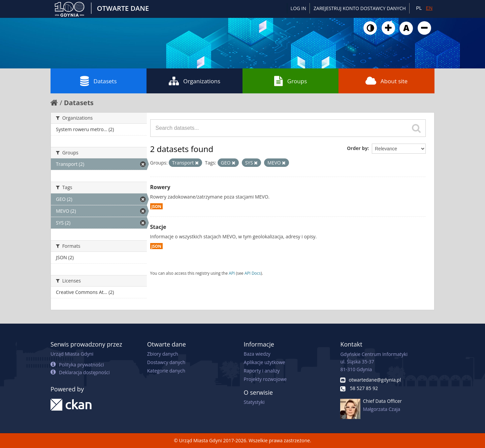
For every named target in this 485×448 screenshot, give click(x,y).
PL (419, 8)
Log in (298, 8)
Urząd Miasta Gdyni (72, 354)
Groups (290, 81)
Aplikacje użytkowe (265, 362)
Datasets (98, 81)
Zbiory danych (163, 354)
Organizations (195, 81)
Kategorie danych (166, 371)
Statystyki (254, 402)
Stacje (158, 227)
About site (386, 81)
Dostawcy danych (166, 362)
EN (429, 8)
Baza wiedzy (257, 354)
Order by (357, 148)
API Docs (253, 273)
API (232, 273)
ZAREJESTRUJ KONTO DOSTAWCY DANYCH (360, 8)
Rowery (160, 187)
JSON (156, 206)
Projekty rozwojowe (265, 379)
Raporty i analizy (262, 371)
